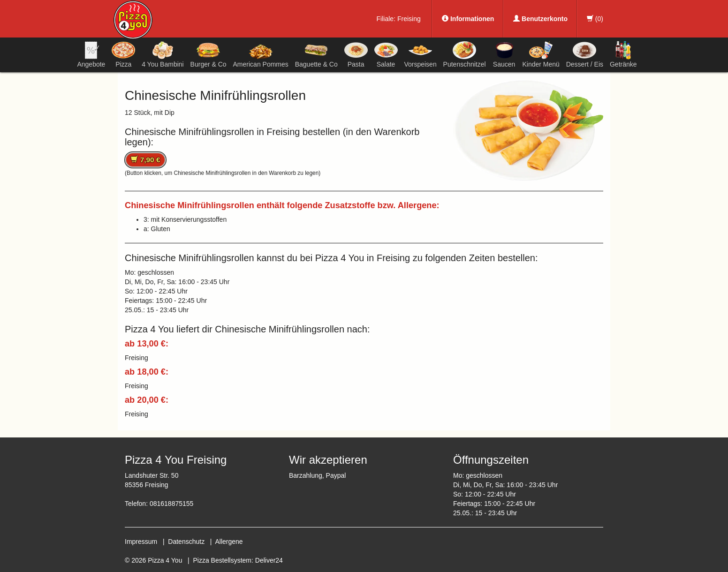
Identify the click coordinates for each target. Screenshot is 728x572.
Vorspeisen (420, 54)
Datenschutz (186, 542)
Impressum (141, 542)
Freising (409, 19)
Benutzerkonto (540, 19)
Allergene (229, 542)
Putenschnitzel (465, 54)
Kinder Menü (541, 54)
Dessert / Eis (585, 54)
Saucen (504, 54)
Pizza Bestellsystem (222, 560)
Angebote (91, 54)
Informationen (468, 19)
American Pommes (261, 56)
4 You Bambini (163, 54)
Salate (386, 54)
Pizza (123, 54)
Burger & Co (209, 54)
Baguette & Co (316, 54)
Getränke (623, 54)
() (595, 19)
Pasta (356, 54)
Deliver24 (269, 560)
